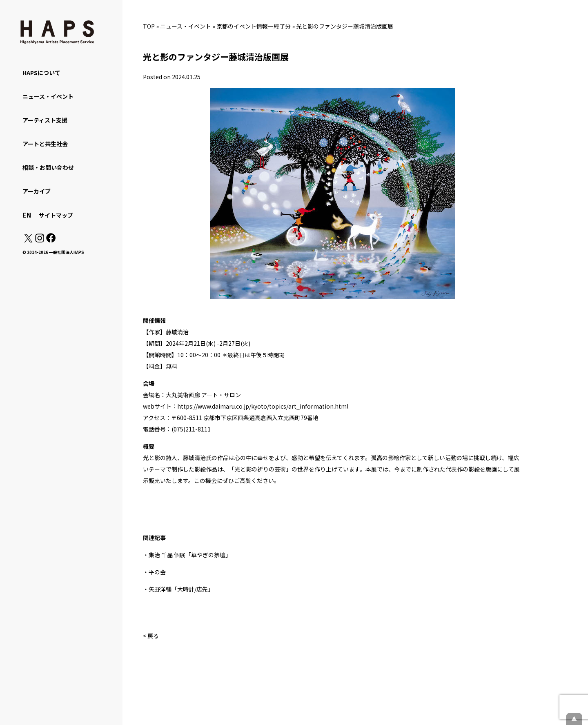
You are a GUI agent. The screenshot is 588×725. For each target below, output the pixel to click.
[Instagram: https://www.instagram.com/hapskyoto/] (40, 240)
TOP (149, 26)
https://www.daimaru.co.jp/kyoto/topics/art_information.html (263, 406)
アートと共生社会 (45, 144)
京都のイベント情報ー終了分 (254, 26)
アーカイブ (37, 191)
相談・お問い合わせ (48, 167)
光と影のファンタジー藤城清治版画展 (345, 26)
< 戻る (151, 636)
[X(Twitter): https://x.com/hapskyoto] (28, 240)
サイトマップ (56, 215)
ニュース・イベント (186, 26)
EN (27, 215)
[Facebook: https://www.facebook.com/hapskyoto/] (50, 240)
